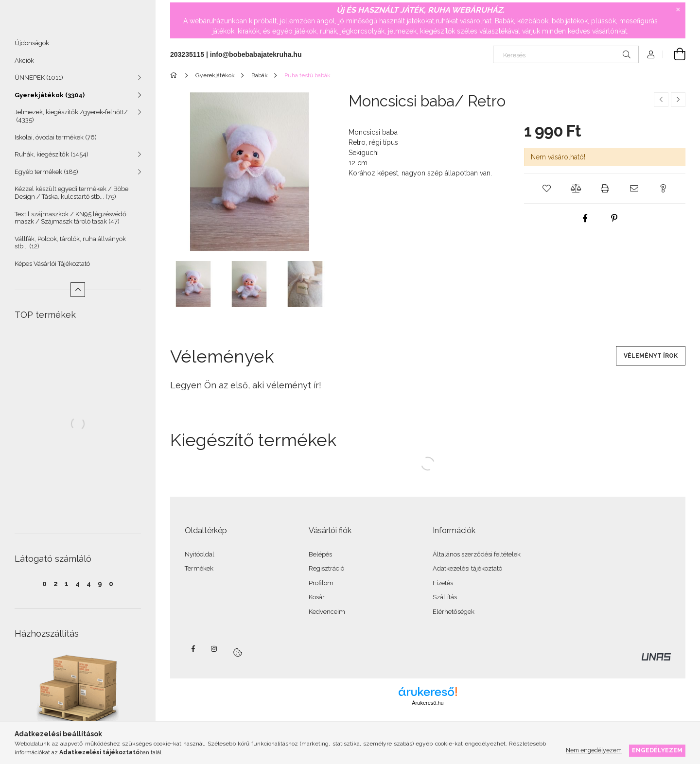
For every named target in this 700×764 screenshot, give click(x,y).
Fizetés (443, 583)
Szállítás (445, 597)
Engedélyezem (657, 750)
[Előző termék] (661, 100)
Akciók (24, 65)
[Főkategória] (175, 75)
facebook (193, 649)
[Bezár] (678, 10)
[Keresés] (566, 54)
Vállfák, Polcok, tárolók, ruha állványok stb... (70, 247)
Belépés (320, 554)
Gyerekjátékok (50, 99)
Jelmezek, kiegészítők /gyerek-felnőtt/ (71, 120)
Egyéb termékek (46, 176)
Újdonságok (32, 47)
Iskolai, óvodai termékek (56, 142)
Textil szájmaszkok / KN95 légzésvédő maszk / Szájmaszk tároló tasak (70, 222)
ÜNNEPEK (39, 82)
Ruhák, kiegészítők (52, 159)
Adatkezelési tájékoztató (467, 568)
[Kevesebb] (78, 294)
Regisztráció (326, 568)
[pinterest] (614, 218)
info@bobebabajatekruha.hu (256, 54)
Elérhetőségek (454, 612)
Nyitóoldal (200, 554)
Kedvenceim (327, 612)
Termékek (199, 568)
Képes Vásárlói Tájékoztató (52, 268)
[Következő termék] (678, 100)
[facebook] (585, 218)
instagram (214, 649)
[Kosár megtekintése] (674, 54)
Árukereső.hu (428, 703)
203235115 (187, 54)
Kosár (317, 597)
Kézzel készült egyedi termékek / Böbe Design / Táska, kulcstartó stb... (71, 197)
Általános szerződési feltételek (477, 554)
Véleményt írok (651, 356)
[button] (546, 189)
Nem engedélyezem (594, 750)
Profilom (321, 583)
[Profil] (651, 54)
